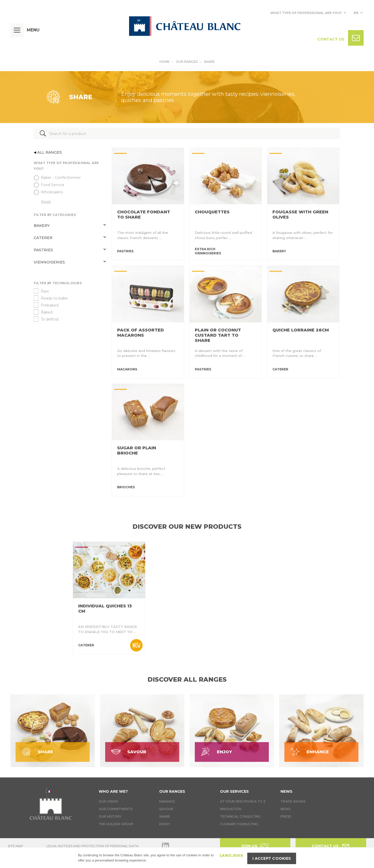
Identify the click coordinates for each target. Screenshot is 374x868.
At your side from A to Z (243, 801)
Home (165, 62)
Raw (45, 291)
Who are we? (113, 791)
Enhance (167, 801)
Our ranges (187, 62)
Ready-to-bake (54, 298)
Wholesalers (52, 192)
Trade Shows (293, 801)
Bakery (42, 226)
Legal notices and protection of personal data (92, 846)
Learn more (232, 855)
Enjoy (165, 824)
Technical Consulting (240, 816)
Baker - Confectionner (61, 178)
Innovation (231, 809)
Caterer (43, 238)
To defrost (50, 319)
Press (286, 816)
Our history (110, 816)
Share (209, 62)
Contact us (325, 846)
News (286, 791)
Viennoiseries (49, 262)
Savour (166, 809)
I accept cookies (272, 858)
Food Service (53, 185)
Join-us (249, 846)
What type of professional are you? (306, 13)
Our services (234, 791)
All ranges (48, 152)
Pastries (43, 250)
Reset (46, 202)
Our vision (108, 801)
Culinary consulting (239, 824)
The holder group (116, 824)
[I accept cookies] (368, 858)
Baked (47, 312)
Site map (15, 846)
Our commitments (116, 809)
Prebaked (50, 305)
